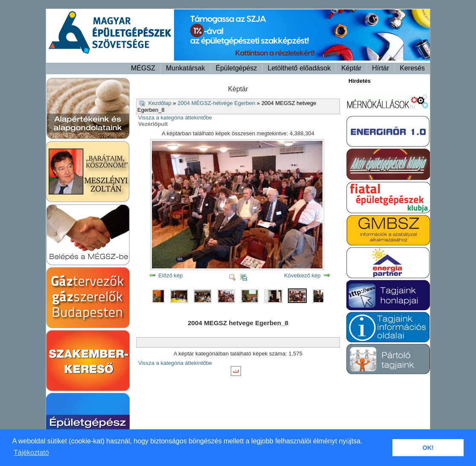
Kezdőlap (160, 103)
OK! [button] (428, 448)
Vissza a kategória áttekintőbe (175, 118)
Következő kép (302, 275)
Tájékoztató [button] (31, 453)
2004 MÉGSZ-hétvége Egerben (216, 103)
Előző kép (170, 275)
